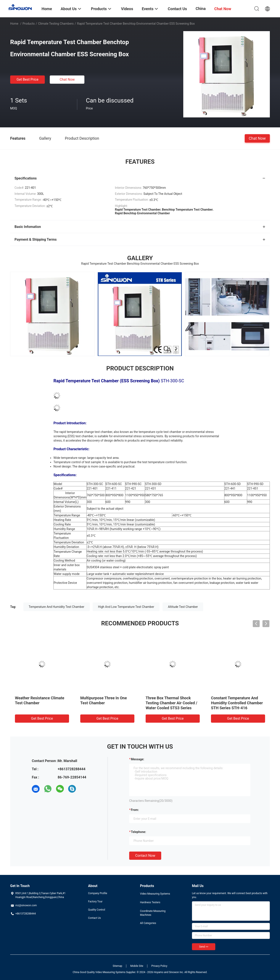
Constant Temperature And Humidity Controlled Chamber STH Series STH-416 (237, 703)
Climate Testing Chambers (56, 24)
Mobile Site (137, 966)
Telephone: (138, 832)
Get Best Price (28, 79)
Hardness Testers (150, 902)
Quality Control (97, 910)
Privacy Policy (159, 966)
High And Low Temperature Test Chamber (126, 607)
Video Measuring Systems (155, 894)
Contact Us (94, 918)
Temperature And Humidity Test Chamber (57, 607)
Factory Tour (95, 902)
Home (14, 24)
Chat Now (67, 79)
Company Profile (98, 893)
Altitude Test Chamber (183, 607)
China (201, 9)
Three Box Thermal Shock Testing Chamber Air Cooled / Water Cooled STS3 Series (171, 703)
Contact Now (145, 856)
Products (29, 24)
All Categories (148, 923)
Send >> (204, 947)
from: (135, 810)
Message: (138, 759)
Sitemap (117, 966)
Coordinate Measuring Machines (153, 913)
